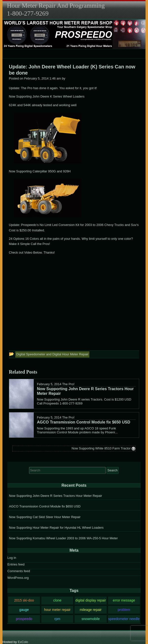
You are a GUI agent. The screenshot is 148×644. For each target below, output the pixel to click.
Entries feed (16, 564)
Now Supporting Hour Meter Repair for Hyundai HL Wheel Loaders (56, 528)
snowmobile (91, 619)
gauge (24, 610)
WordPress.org (18, 578)
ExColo (23, 642)
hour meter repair (57, 610)
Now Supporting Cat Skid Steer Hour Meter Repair (45, 517)
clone (57, 600)
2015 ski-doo (24, 600)
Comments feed (19, 571)
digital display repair (91, 600)
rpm (57, 619)
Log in (12, 558)
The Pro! (68, 384)
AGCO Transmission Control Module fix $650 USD (45, 506)
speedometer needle (124, 619)
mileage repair (91, 610)
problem (124, 610)
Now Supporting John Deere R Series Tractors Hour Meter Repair (56, 496)
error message (124, 600)
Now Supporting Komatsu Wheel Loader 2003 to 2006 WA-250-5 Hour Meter (64, 538)
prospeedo (24, 619)
